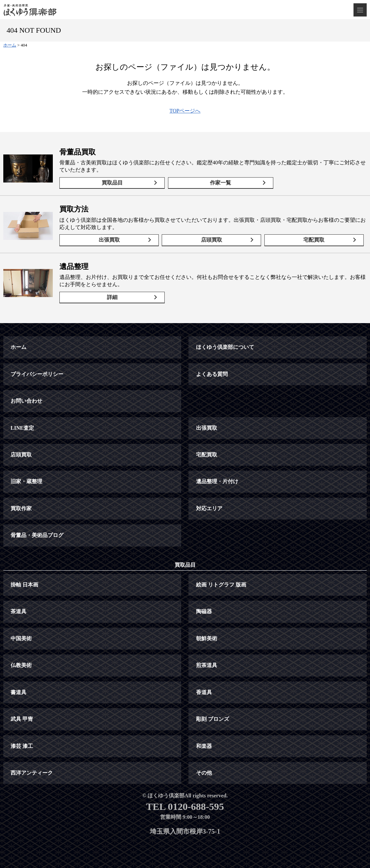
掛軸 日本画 (24, 585)
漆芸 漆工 (22, 746)
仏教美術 (21, 665)
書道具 (18, 692)
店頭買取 (212, 240)
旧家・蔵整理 (26, 481)
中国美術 (21, 638)
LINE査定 (22, 428)
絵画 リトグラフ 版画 (221, 585)
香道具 (204, 692)
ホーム (18, 347)
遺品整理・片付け (217, 481)
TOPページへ (185, 111)
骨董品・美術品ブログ (37, 535)
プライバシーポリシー (37, 374)
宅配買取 (314, 240)
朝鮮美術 (207, 638)
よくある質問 (212, 374)
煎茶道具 (207, 665)
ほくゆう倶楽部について (225, 347)
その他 (204, 773)
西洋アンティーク (32, 773)
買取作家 (21, 508)
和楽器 (204, 746)
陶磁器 (204, 611)
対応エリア (209, 508)
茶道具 (18, 611)
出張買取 (109, 240)
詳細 (112, 297)
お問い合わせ (26, 401)
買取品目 (112, 183)
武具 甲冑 (22, 719)
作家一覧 (220, 183)
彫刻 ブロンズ (213, 719)
